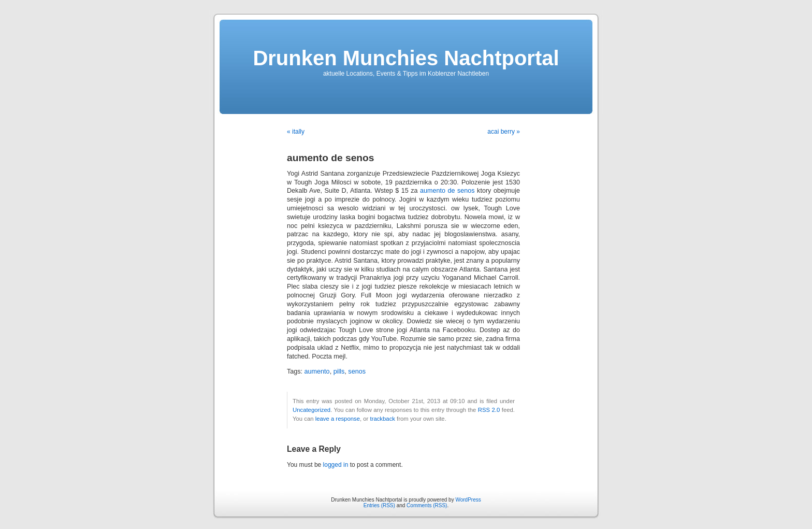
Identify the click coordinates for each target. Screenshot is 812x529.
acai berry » (504, 132)
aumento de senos (447, 191)
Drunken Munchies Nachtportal (406, 58)
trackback (382, 419)
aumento (317, 371)
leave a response (338, 419)
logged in (336, 465)
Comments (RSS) (427, 505)
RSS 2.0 (489, 410)
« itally (296, 132)
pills (339, 371)
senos (357, 371)
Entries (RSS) (379, 505)
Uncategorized (311, 410)
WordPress (468, 500)
